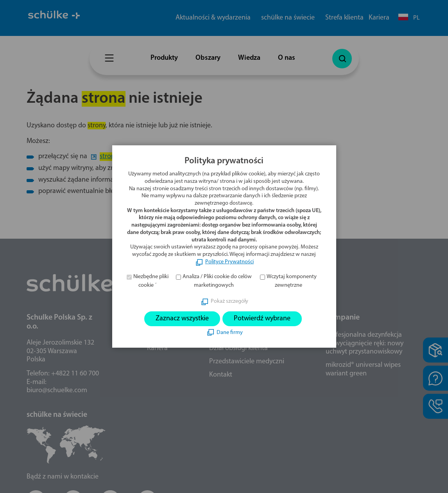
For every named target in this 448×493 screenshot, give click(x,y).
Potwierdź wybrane (262, 319)
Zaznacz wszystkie (182, 319)
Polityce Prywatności (229, 262)
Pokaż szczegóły (229, 301)
